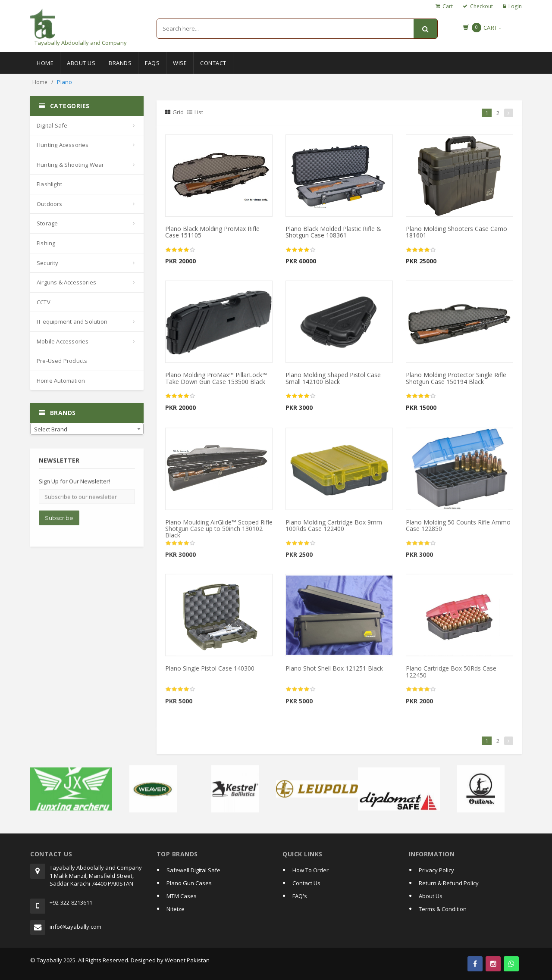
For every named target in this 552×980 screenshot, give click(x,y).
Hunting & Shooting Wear (71, 165)
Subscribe (59, 522)
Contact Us (306, 883)
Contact (213, 63)
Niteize (176, 909)
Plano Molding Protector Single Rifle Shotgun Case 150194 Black (456, 378)
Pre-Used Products (62, 361)
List (195, 112)
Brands (120, 63)
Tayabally (49, 960)
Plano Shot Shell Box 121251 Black (334, 672)
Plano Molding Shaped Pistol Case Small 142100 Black (333, 378)
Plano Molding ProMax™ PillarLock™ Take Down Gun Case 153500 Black (216, 378)
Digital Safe (52, 125)
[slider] (180, 250)
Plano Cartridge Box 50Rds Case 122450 (451, 675)
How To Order (310, 870)
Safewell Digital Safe (193, 870)
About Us (81, 63)
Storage (47, 223)
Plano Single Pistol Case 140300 (210, 672)
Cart (448, 6)
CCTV (44, 302)
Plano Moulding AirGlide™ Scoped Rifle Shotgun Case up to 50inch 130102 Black (219, 532)
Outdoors (50, 204)
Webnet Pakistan (187, 960)
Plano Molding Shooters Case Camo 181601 (456, 232)
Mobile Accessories (63, 341)
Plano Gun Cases (189, 883)
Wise (180, 63)
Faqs (152, 63)
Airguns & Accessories (66, 282)
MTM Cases (182, 896)
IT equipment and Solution (72, 321)
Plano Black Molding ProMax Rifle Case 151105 (212, 232)
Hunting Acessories (63, 145)
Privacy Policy (436, 870)
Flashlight (49, 184)
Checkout (481, 6)
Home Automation (61, 381)
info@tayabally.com (75, 927)
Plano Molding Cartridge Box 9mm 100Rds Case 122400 (334, 529)
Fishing (46, 243)
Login (515, 6)
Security (48, 263)
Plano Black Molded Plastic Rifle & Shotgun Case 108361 (333, 232)
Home (45, 63)
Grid (174, 112)
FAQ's (300, 896)
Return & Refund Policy (449, 883)
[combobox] (87, 429)
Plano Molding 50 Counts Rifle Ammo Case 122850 (458, 529)
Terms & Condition (443, 909)
